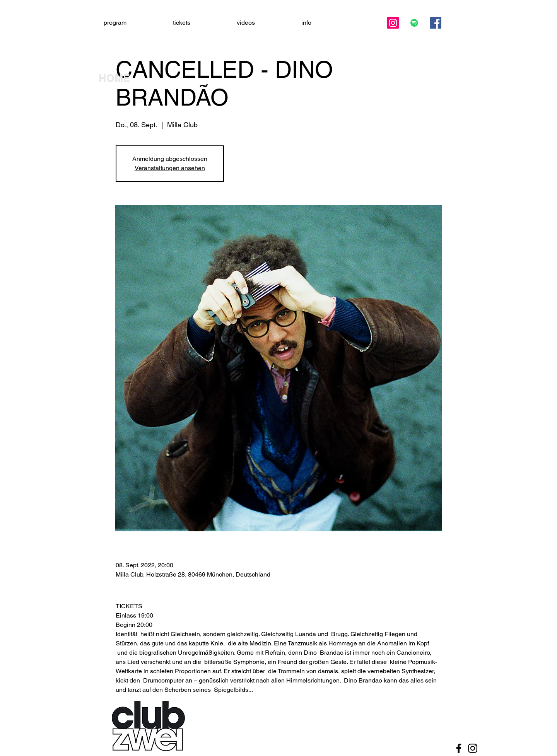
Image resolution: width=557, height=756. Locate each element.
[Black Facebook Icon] (459, 748)
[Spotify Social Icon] (414, 23)
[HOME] (126, 79)
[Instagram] (393, 23)
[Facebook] (436, 23)
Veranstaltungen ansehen (170, 168)
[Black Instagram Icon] (473, 748)
